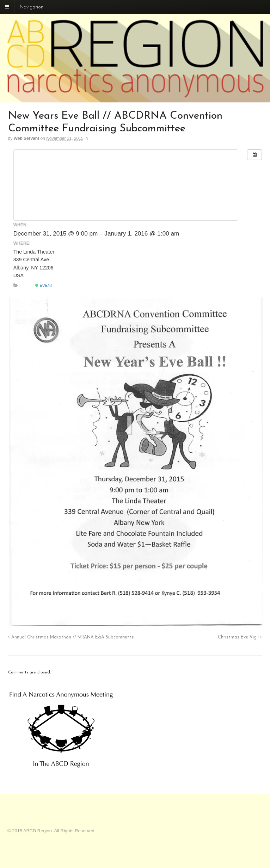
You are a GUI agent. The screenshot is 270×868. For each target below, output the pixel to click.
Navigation (32, 7)
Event (44, 285)
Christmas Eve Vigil (240, 637)
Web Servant (26, 138)
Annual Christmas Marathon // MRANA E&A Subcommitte (71, 637)
